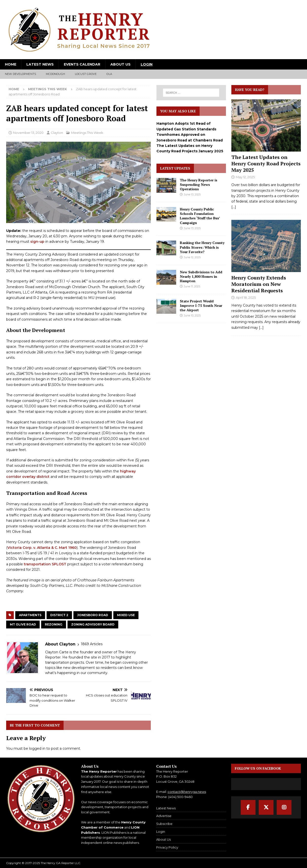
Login (147, 64)
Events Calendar (82, 64)
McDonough (55, 74)
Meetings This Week (87, 133)
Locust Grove (86, 74)
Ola (109, 74)
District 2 (59, 615)
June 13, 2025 (192, 194)
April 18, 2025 (246, 297)
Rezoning (54, 624)
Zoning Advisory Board (93, 624)
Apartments (30, 615)
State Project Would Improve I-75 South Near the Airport (201, 305)
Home (11, 64)
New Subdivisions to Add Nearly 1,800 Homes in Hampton (201, 276)
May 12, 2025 (245, 177)
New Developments (20, 74)
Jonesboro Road (93, 615)
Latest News (40, 64)
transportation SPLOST (45, 564)
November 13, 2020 (28, 133)
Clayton (57, 133)
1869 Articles (92, 644)
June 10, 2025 (192, 315)
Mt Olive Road (23, 624)
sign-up (37, 242)
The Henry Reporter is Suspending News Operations (199, 184)
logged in (37, 748)
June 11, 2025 (192, 286)
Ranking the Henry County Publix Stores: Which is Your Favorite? (202, 247)
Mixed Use (126, 615)
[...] (234, 207)
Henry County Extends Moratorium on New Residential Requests (259, 284)
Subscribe (164, 824)
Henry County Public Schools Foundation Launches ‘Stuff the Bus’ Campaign (200, 216)
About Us (120, 64)
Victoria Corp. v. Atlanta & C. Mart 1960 (42, 548)
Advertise (164, 816)
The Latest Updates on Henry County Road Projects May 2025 (266, 164)
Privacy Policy (167, 847)
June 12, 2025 (192, 257)
